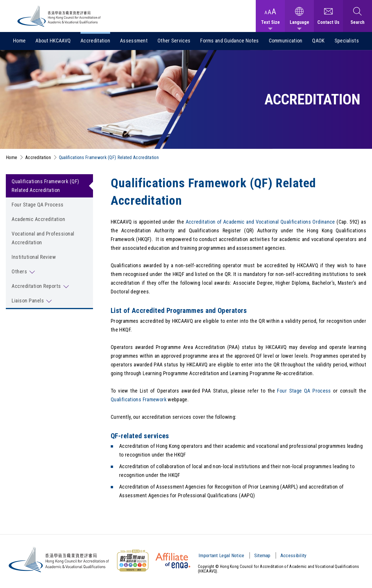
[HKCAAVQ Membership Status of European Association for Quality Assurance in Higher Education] (173, 561)
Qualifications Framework (139, 399)
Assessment (134, 41)
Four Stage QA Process (38, 205)
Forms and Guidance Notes (229, 41)
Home (19, 41)
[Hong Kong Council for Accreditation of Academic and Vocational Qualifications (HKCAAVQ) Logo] (59, 16)
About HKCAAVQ (53, 41)
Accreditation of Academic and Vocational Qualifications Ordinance (260, 222)
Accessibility (294, 555)
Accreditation (95, 41)
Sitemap (262, 555)
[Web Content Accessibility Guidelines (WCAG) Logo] (133, 561)
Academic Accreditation (38, 219)
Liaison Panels (28, 301)
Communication (286, 41)
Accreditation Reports (36, 286)
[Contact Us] (328, 16)
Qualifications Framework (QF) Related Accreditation (109, 157)
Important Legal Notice (221, 555)
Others (19, 271)
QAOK (318, 41)
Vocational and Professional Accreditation (43, 238)
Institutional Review (34, 257)
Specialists (347, 41)
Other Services (174, 41)
